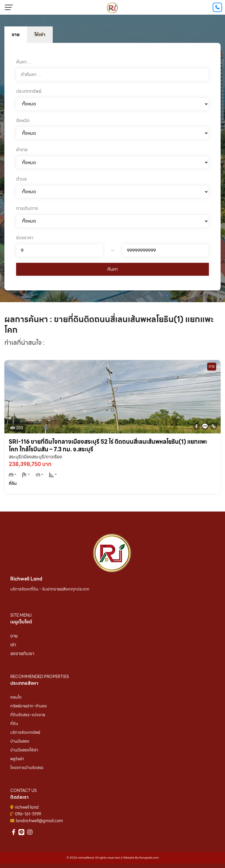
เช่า (13, 645)
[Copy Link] (213, 426)
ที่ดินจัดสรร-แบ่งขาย (28, 715)
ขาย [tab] (16, 35)
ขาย (14, 636)
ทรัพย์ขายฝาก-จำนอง (29, 706)
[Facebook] (196, 426)
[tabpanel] (112, 167)
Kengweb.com (149, 858)
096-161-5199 (28, 814)
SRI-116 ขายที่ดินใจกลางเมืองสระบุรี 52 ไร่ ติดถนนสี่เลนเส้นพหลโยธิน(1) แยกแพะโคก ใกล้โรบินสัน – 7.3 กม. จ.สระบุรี (108, 445)
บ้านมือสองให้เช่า (24, 750)
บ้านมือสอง (20, 741)
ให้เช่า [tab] (40, 35)
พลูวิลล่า (17, 759)
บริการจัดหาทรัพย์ (25, 732)
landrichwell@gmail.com (39, 821)
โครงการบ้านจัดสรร (27, 768)
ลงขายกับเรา (22, 653)
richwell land (27, 807)
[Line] (205, 426)
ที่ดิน (14, 724)
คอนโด (16, 697)
